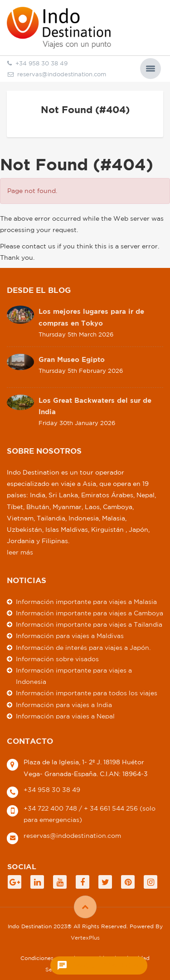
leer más (20, 552)
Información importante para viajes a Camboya (90, 613)
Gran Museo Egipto (72, 359)
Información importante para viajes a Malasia (86, 602)
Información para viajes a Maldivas (70, 636)
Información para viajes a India (64, 705)
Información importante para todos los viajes (87, 693)
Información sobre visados (57, 659)
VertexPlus (85, 938)
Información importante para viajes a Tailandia (89, 624)
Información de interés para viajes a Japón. (83, 648)
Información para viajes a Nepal (65, 716)
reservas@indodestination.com (57, 74)
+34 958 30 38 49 (52, 790)
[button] (151, 69)
